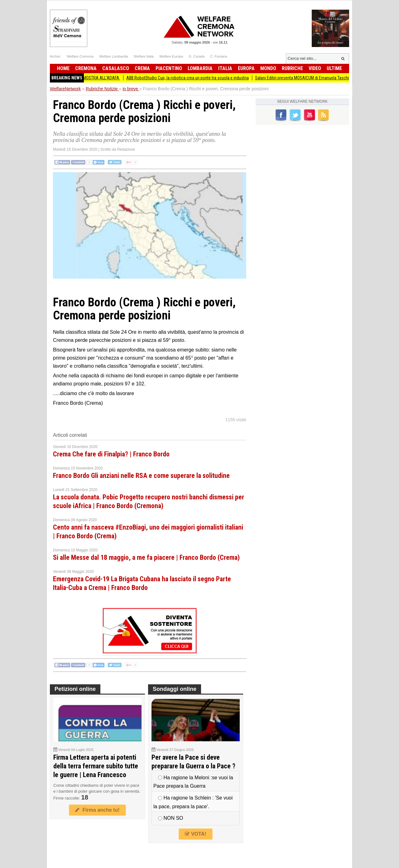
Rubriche (292, 68)
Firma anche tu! (97, 810)
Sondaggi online (175, 689)
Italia (225, 68)
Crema (142, 68)
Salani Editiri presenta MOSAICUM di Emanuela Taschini (308, 78)
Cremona (86, 68)
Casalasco (116, 68)
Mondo (268, 68)
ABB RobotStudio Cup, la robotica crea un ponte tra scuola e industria (192, 78)
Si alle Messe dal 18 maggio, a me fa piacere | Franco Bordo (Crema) (146, 557)
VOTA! (195, 834)
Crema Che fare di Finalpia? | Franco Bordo (111, 454)
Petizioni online (75, 689)
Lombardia (200, 68)
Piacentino (169, 68)
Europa (246, 68)
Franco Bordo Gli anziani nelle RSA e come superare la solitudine (141, 476)
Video (315, 68)
